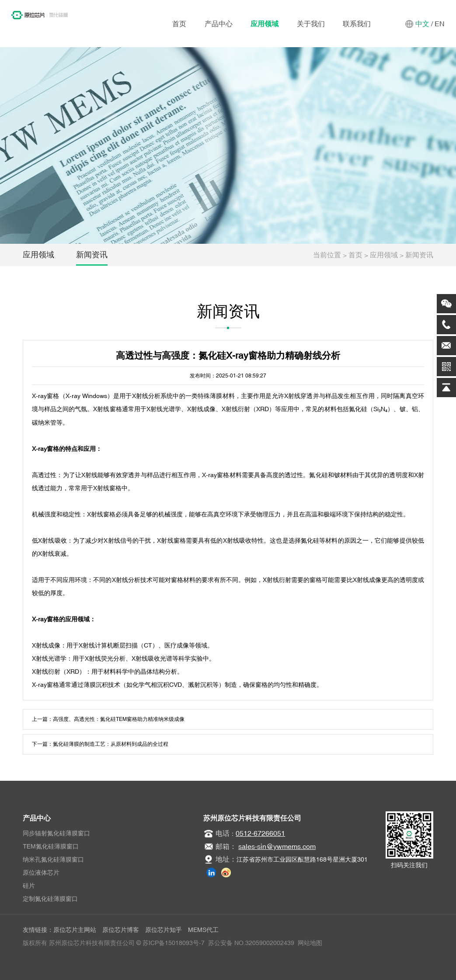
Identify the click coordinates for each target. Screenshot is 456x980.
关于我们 (311, 24)
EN (440, 24)
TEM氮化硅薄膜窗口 (51, 846)
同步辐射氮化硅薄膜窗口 (56, 833)
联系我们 (357, 24)
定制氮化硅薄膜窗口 (50, 899)
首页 (179, 24)
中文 (422, 24)
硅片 (29, 886)
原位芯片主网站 (75, 930)
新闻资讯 (92, 255)
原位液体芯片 (41, 873)
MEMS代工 (203, 930)
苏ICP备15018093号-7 (174, 943)
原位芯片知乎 (164, 930)
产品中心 (219, 24)
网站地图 (310, 943)
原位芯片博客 (121, 930)
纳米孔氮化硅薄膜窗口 (53, 859)
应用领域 (265, 24)
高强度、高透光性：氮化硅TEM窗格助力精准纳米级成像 (119, 719)
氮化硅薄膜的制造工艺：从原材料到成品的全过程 (111, 744)
